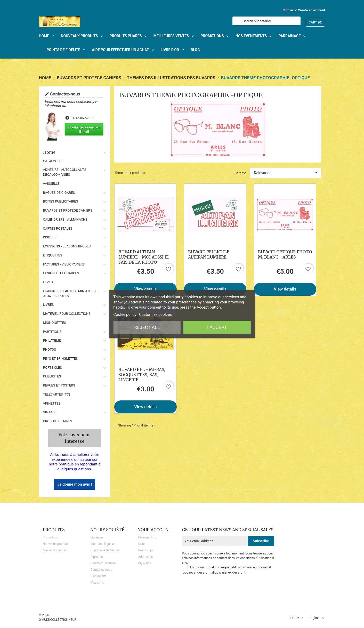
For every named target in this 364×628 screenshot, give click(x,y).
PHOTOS (50, 349)
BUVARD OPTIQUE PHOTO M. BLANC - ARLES (285, 254)
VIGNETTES (52, 403)
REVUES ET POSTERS (59, 385)
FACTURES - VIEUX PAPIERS (64, 264)
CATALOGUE (52, 161)
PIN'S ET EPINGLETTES (60, 359)
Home (75, 152)
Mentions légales (102, 544)
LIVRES (48, 305)
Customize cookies (155, 315)
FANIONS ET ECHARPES (61, 273)
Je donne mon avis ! (75, 484)
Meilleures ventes (55, 550)
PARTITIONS (52, 332)
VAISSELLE (51, 184)
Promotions (51, 537)
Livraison (96, 537)
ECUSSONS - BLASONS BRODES (67, 246)
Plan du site (98, 576)
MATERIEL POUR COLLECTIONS (67, 314)
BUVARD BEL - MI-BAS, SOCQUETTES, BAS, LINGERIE (142, 375)
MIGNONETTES (55, 323)
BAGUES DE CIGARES (59, 193)
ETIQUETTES (53, 255)
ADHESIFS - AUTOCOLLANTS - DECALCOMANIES (66, 172)
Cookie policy (125, 315)
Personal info (147, 537)
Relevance (286, 173)
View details (146, 289)
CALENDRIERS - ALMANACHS (65, 219)
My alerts (144, 563)
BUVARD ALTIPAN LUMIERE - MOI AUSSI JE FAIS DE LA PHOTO (144, 257)
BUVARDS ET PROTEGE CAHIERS (68, 210)
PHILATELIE (52, 340)
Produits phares (58, 421)
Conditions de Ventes (105, 550)
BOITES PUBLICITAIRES (61, 201)
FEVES (48, 282)
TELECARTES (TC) (57, 394)
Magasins (97, 583)
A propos (96, 557)
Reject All (147, 327)
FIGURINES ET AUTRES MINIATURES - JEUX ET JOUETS (71, 293)
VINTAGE (50, 412)
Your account (155, 530)
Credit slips (146, 550)
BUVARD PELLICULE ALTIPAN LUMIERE (209, 254)
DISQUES (50, 237)
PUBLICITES (52, 376)
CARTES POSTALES (58, 228)
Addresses (145, 557)
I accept (217, 327)
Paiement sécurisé (103, 563)
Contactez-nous (101, 570)
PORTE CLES (53, 368)
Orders (143, 544)
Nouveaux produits (56, 544)
